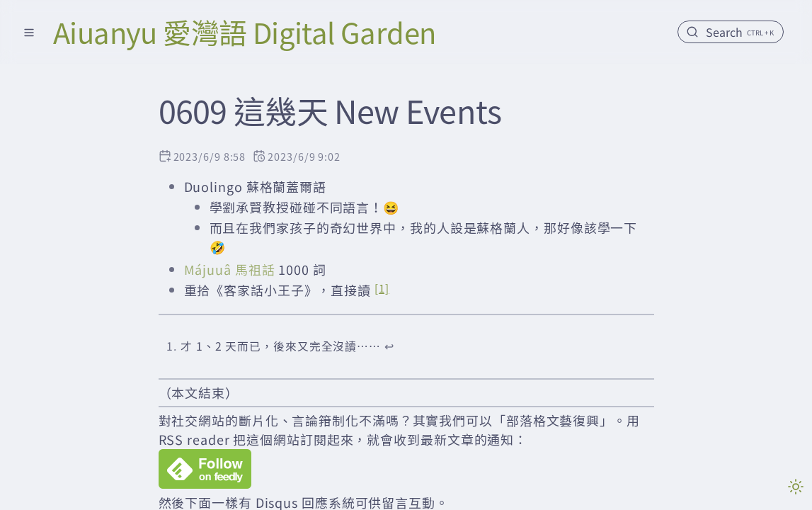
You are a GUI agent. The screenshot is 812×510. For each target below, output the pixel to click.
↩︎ (389, 346)
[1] (382, 288)
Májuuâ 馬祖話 (230, 269)
